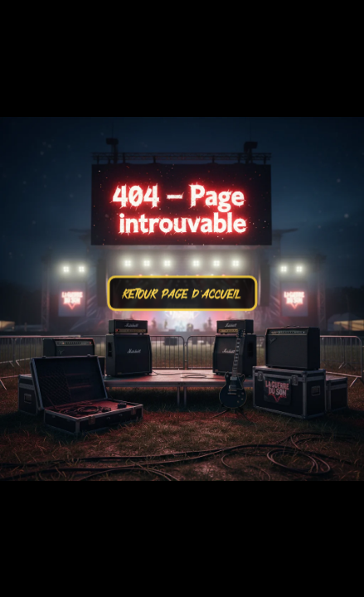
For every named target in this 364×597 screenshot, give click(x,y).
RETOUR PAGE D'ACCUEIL (182, 307)
